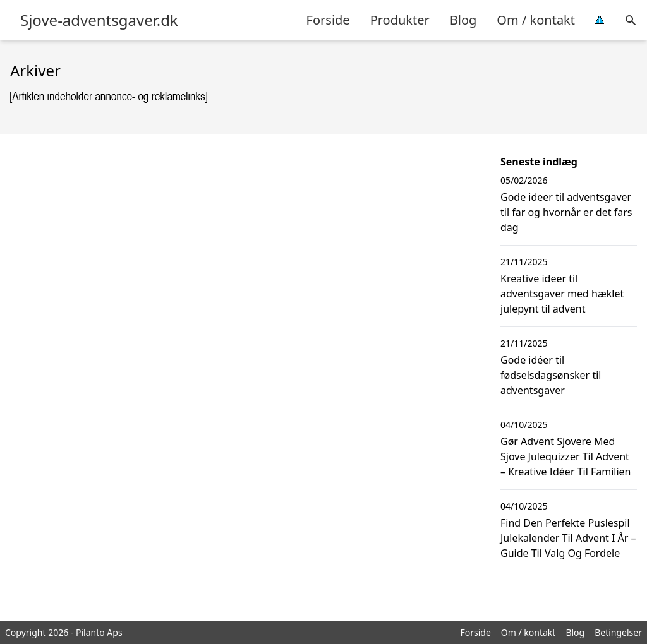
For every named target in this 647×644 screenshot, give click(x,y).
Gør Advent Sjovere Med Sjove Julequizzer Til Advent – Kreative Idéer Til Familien (566, 456)
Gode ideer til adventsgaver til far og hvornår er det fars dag (566, 212)
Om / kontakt (536, 20)
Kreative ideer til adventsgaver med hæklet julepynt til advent (562, 294)
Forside (328, 20)
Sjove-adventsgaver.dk (99, 20)
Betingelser (618, 632)
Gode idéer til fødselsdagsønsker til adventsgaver (551, 375)
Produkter (400, 20)
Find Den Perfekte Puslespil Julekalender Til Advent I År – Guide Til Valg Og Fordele (568, 538)
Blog (463, 20)
